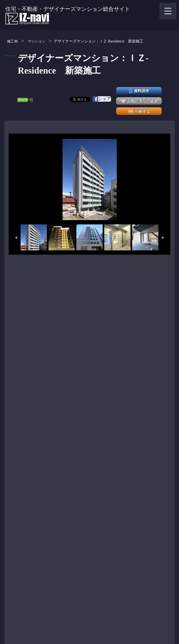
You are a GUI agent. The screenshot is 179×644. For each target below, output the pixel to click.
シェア (102, 99)
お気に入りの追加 (139, 101)
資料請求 (139, 91)
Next (163, 238)
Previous (16, 238)
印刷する (139, 111)
